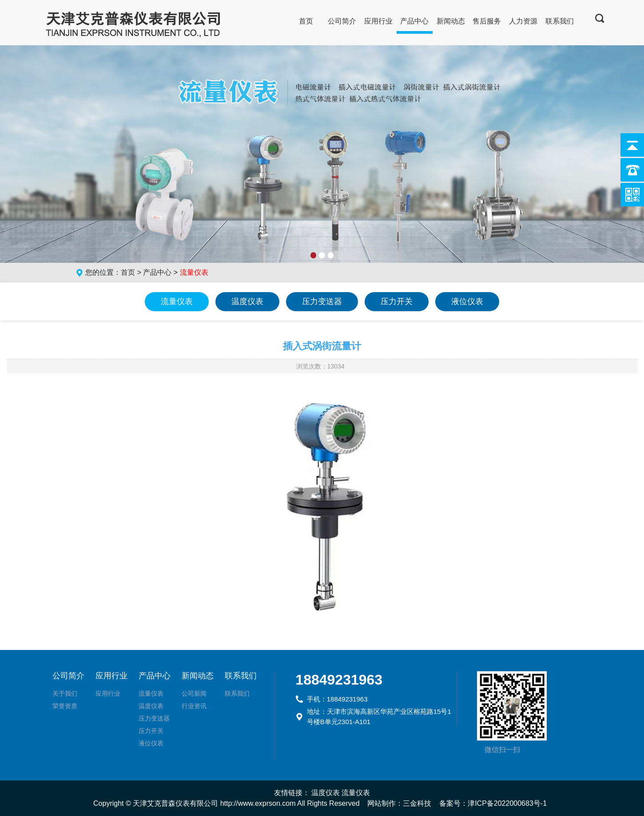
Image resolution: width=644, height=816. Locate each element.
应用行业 (378, 21)
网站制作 (382, 803)
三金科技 (417, 803)
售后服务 (487, 21)
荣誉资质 (65, 706)
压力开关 (397, 301)
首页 (306, 21)
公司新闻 (194, 693)
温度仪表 (247, 301)
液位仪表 (467, 301)
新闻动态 (451, 21)
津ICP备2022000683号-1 (507, 803)
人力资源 (523, 21)
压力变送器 (322, 301)
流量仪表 (177, 301)
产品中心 (414, 21)
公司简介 (342, 21)
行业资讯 (194, 706)
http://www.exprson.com (258, 803)
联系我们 (560, 21)
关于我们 (65, 693)
